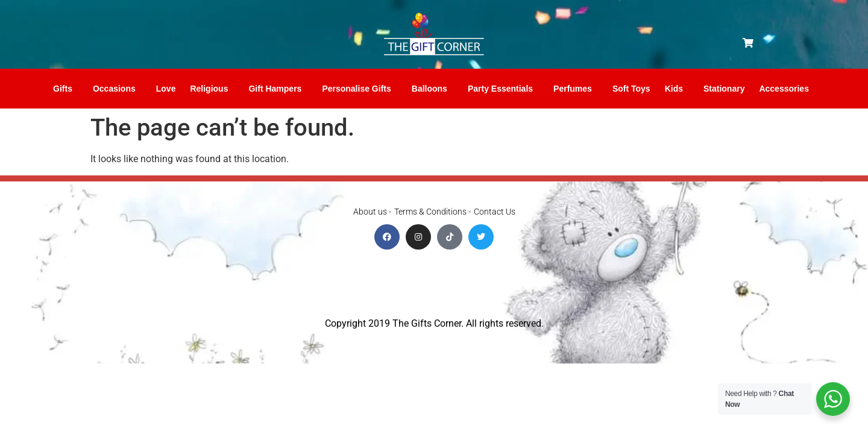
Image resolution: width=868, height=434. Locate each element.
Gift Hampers (278, 89)
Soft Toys (631, 89)
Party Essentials (503, 89)
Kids (677, 89)
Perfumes (576, 89)
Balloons (432, 89)
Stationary (724, 89)
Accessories (787, 89)
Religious (212, 89)
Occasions (117, 89)
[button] (748, 43)
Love (166, 89)
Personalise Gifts (359, 89)
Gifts (66, 89)
